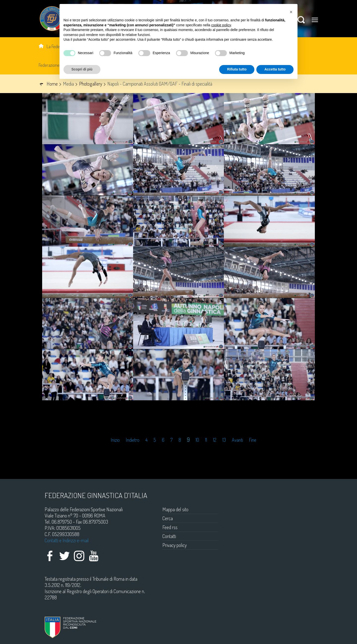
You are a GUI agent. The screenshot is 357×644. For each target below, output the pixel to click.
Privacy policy (175, 545)
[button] (291, 12)
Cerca (168, 518)
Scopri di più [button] (82, 69)
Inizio (115, 440)
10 (197, 440)
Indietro (133, 440)
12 (215, 440)
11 (206, 440)
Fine (253, 440)
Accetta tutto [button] (275, 69)
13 (224, 440)
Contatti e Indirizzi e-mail (67, 540)
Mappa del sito (175, 509)
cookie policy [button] (221, 25)
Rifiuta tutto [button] (237, 69)
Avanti (237, 440)
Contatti (169, 536)
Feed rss (170, 527)
